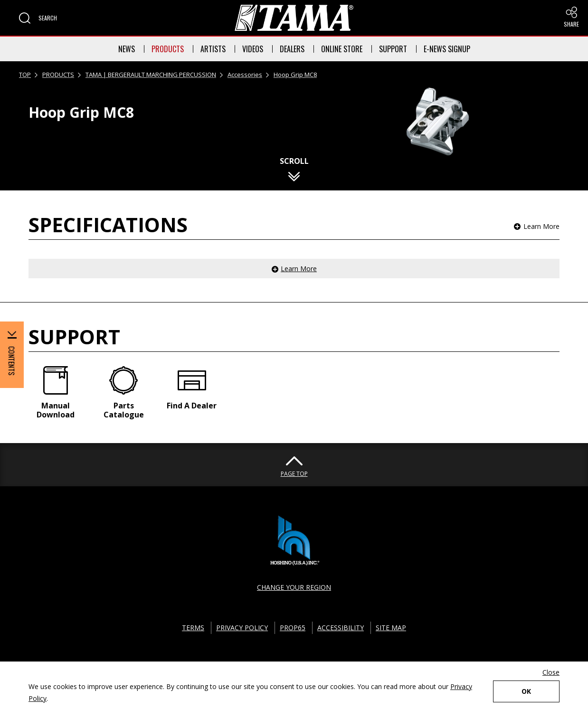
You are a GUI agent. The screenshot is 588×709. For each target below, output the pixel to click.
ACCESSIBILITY (341, 628)
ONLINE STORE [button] (342, 49)
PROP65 (293, 628)
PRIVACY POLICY (242, 628)
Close (551, 672)
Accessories (245, 75)
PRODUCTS (168, 49)
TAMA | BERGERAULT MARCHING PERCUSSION (151, 75)
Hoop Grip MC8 (295, 75)
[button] (38, 18)
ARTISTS (213, 49)
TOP (25, 75)
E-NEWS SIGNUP (447, 49)
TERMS (193, 628)
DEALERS (292, 49)
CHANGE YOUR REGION (294, 587)
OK (526, 691)
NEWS (127, 49)
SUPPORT (393, 49)
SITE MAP (391, 628)
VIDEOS (253, 49)
